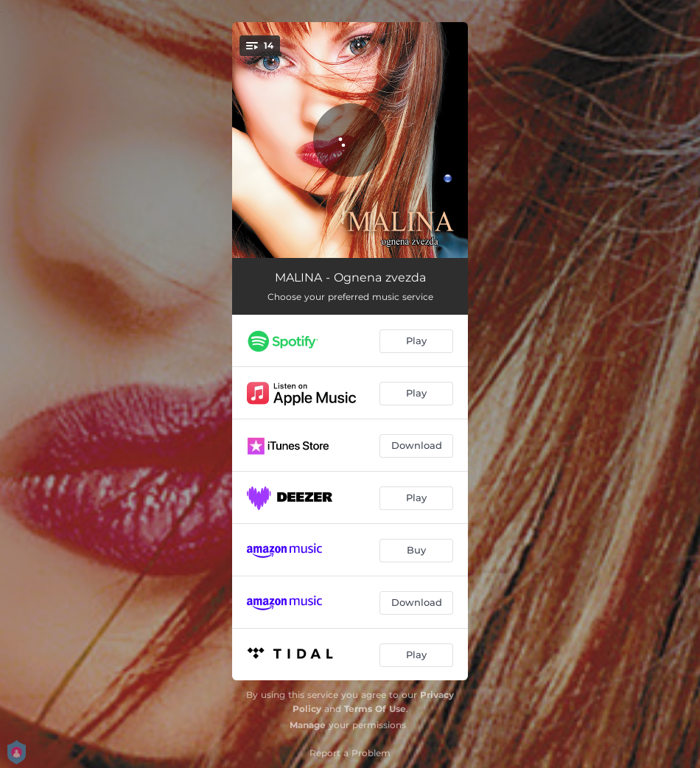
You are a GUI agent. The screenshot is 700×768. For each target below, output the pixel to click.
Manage (308, 725)
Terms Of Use (375, 709)
